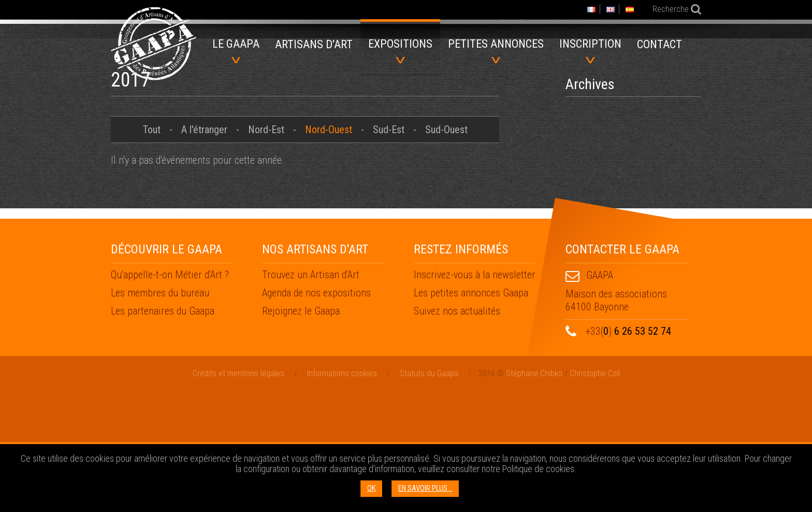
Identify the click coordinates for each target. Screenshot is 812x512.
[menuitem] (314, 48)
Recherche (670, 9)
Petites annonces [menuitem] (496, 51)
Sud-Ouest (446, 250)
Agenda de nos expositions (316, 413)
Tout (152, 250)
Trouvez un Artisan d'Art (311, 395)
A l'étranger (204, 250)
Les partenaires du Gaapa (163, 431)
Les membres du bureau (160, 413)
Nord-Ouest (329, 250)
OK (371, 488)
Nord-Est (266, 250)
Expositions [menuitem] (400, 51)
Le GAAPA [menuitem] (236, 51)
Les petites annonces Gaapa (471, 413)
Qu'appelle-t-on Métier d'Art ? (170, 395)
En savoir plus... (425, 488)
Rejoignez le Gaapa (301, 431)
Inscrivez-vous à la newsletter (475, 395)
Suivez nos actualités (457, 431)
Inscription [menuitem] (590, 51)
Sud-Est (389, 250)
